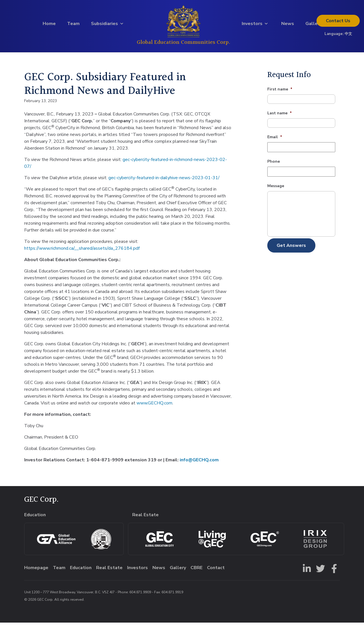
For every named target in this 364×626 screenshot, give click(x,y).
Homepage (36, 571)
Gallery (314, 25)
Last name (280, 117)
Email (275, 141)
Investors (252, 25)
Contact (338, 22)
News (288, 25)
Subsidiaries (105, 25)
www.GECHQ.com (154, 406)
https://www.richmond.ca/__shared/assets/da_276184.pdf (82, 251)
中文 (348, 36)
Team (73, 25)
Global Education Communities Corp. (184, 44)
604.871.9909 (140, 596)
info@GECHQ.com (199, 463)
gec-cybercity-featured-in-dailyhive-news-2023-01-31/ (164, 181)
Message (276, 189)
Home (49, 25)
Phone (274, 165)
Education (81, 571)
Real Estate (109, 571)
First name (280, 93)
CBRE (197, 571)
